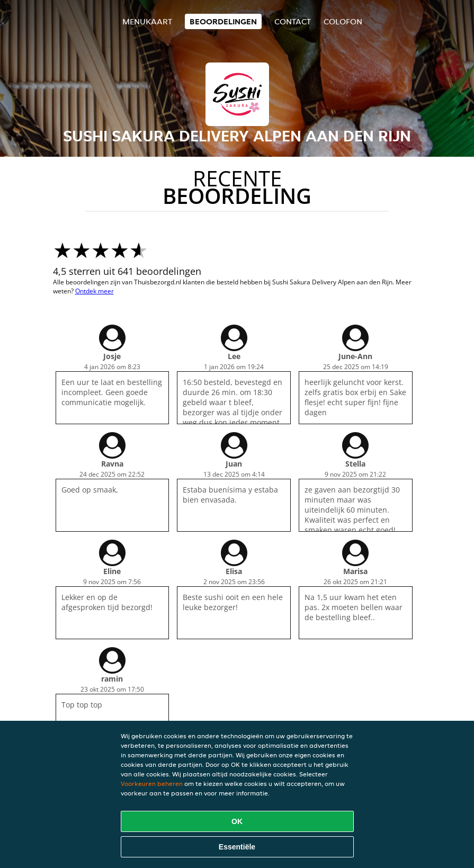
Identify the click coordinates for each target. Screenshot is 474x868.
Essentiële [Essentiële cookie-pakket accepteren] (237, 847)
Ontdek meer (95, 291)
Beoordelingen (223, 21)
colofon (343, 21)
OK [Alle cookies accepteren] (237, 821)
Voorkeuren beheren (152, 784)
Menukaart (147, 21)
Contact (293, 21)
